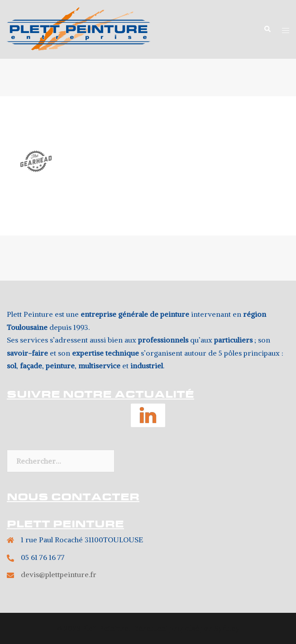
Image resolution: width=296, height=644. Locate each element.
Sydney (227, 628)
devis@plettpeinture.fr (59, 574)
